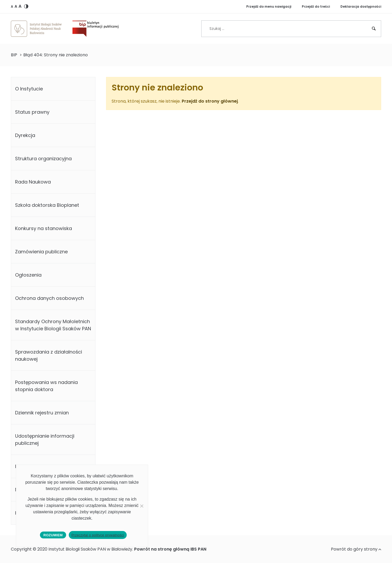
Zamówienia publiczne (41, 252)
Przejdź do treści (316, 6)
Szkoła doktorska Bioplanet (47, 205)
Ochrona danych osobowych (49, 298)
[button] (12, 6)
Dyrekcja (25, 135)
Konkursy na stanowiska (44, 228)
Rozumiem (53, 535)
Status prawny (32, 112)
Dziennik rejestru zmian (42, 413)
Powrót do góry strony (356, 549)
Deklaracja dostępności (361, 6)
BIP (14, 55)
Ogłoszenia (28, 275)
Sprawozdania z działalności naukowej (49, 355)
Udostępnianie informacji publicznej (45, 440)
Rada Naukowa (33, 182)
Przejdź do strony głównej (210, 101)
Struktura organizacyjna (43, 159)
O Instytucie (29, 89)
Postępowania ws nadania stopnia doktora (46, 386)
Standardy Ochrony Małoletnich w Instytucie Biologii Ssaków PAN (53, 325)
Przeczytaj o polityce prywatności (98, 535)
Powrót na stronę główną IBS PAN (170, 549)
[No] (142, 506)
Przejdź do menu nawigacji (269, 6)
